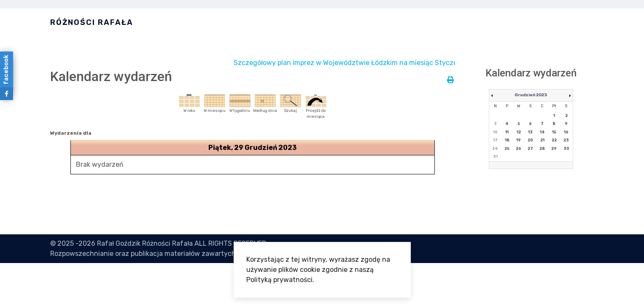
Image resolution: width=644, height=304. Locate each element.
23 (566, 140)
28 (542, 149)
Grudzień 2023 (531, 95)
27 (530, 149)
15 (554, 132)
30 (566, 149)
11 (507, 132)
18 (507, 140)
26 (519, 149)
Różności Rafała (92, 22)
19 (519, 140)
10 (495, 132)
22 (554, 140)
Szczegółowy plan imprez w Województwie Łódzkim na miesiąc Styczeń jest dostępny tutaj (389, 63)
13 (530, 132)
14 (542, 132)
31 (495, 157)
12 (519, 132)
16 (566, 132)
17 (495, 140)
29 (554, 149)
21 (542, 140)
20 (530, 140)
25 (507, 149)
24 (495, 149)
